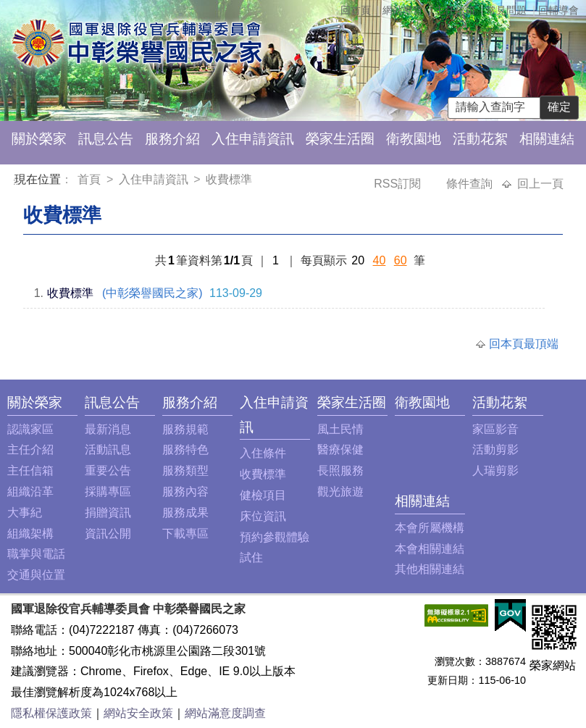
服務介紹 (172, 139)
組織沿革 (30, 491)
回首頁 (356, 10)
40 (380, 260)
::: (17, 181)
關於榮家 (39, 139)
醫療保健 (340, 449)
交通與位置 (36, 575)
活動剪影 (495, 449)
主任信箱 (455, 10)
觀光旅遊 (340, 491)
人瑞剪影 (495, 470)
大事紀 (25, 512)
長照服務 (340, 470)
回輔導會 (558, 10)
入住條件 (263, 453)
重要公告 (108, 470)
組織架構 (30, 534)
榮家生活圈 (340, 139)
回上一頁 (540, 184)
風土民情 (340, 429)
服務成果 (185, 512)
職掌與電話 (36, 554)
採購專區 (108, 491)
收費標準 (229, 179)
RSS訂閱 (399, 184)
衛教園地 (414, 139)
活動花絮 (480, 139)
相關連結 (547, 139)
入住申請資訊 (253, 139)
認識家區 (30, 429)
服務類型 (185, 470)
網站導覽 (403, 10)
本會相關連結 (430, 549)
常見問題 (506, 10)
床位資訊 (263, 516)
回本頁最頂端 (524, 344)
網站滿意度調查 (225, 713)
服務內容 (185, 491)
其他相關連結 (430, 569)
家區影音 (495, 429)
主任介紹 (30, 449)
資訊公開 (108, 534)
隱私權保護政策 (51, 713)
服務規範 (185, 429)
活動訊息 (108, 449)
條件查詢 (471, 184)
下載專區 (185, 534)
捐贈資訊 (108, 512)
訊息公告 (106, 139)
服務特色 (185, 449)
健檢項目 (263, 495)
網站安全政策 (138, 713)
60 (401, 260)
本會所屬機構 (430, 528)
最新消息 (108, 429)
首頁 (91, 179)
